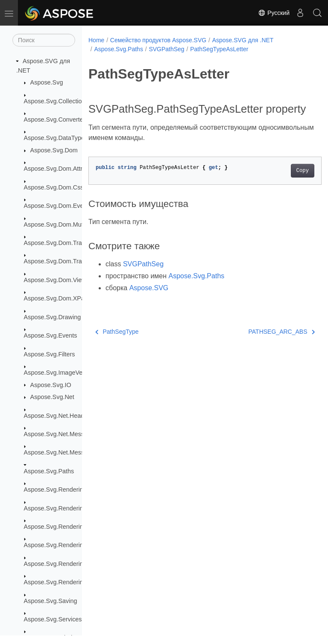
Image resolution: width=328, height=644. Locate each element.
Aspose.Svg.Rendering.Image (65, 527)
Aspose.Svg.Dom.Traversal (61, 243)
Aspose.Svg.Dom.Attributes (61, 169)
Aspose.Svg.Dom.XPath (57, 298)
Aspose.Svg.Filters (50, 354)
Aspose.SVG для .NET (243, 40)
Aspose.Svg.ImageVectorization (67, 373)
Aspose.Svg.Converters (56, 119)
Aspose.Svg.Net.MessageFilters (68, 434)
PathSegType (117, 345)
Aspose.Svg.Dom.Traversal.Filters (70, 261)
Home (96, 40)
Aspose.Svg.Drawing (53, 317)
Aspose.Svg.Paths (49, 471)
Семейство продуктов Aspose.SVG (158, 40)
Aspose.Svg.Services (53, 619)
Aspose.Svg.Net (52, 397)
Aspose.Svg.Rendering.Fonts (64, 508)
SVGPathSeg (166, 49)
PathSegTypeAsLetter (219, 49)
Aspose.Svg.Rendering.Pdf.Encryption (76, 564)
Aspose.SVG (149, 301)
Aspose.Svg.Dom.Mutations (62, 224)
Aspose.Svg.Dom (54, 150)
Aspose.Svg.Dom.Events (58, 206)
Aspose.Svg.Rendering (55, 490)
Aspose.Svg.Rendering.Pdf (61, 545)
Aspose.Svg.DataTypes (56, 138)
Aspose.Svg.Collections (56, 101)
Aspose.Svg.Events (51, 335)
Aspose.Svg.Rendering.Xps (61, 582)
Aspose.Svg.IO (51, 385)
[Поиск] (44, 40)
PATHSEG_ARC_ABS (265, 345)
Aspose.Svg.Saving (51, 601)
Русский (274, 13)
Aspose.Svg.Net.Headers (59, 416)
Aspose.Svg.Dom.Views (57, 280)
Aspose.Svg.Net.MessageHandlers (72, 452)
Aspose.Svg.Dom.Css (54, 187)
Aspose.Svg (47, 82)
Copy (286, 184)
